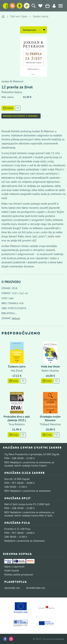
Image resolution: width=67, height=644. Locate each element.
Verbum (16, 318)
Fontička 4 (10, 529)
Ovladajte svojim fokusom (50, 418)
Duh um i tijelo (19, 16)
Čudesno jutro (17, 366)
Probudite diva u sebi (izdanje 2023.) (17, 418)
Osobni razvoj (41, 16)
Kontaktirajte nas (36, 588)
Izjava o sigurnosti (14, 566)
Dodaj (8, 108)
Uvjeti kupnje (12, 570)
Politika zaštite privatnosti (19, 575)
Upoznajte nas (12, 588)
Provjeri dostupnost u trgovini (21, 116)
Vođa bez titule (50, 366)
